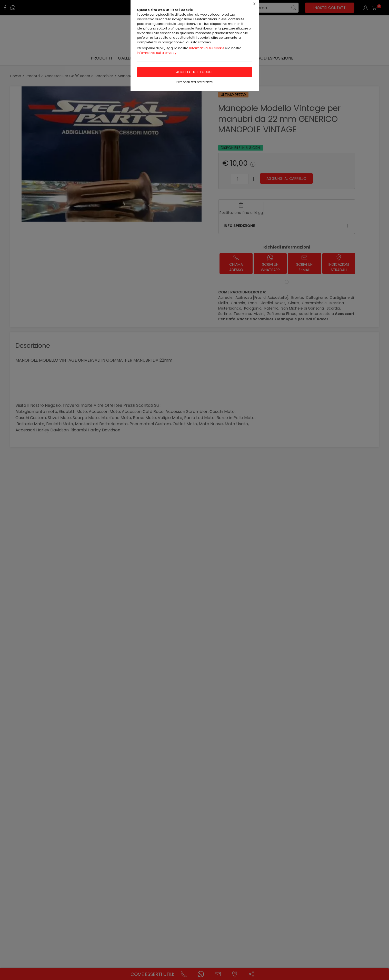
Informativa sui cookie (207, 48)
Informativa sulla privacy (157, 53)
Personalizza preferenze (195, 82)
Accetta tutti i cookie (195, 72)
